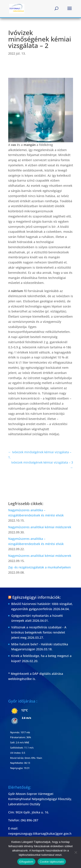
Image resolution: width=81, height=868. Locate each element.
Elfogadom (26, 862)
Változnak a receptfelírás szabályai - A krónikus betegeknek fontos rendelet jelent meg (39, 632)
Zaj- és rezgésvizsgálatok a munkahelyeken (40, 567)
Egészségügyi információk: (37, 597)
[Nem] (76, 852)
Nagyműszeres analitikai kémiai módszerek (40, 527)
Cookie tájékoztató (52, 862)
